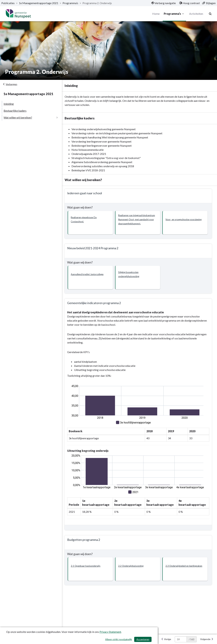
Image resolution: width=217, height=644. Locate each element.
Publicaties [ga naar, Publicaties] (8, 3)
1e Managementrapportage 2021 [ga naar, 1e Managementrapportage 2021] (39, 3)
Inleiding (9, 104)
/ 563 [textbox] (192, 639)
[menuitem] (164, 3)
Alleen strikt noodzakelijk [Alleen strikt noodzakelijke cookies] (119, 639)
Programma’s (174, 14)
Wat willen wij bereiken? (18, 117)
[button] (92, 223)
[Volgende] (207, 639)
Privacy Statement (110, 632)
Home (156, 14)
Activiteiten (196, 14)
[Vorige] (166, 639)
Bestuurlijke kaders (15, 111)
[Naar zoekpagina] (210, 14)
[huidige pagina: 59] (181, 639)
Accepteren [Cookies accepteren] (143, 639)
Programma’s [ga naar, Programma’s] (70, 3)
